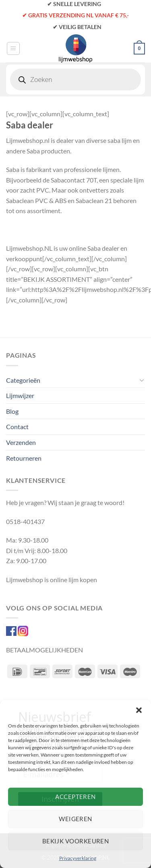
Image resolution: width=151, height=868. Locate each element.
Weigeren (75, 819)
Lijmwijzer (20, 395)
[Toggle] (142, 380)
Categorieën (23, 380)
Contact (17, 427)
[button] (139, 710)
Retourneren (24, 458)
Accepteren (75, 797)
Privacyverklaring (78, 858)
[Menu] (13, 48)
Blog (12, 411)
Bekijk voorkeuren (76, 841)
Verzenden (21, 442)
